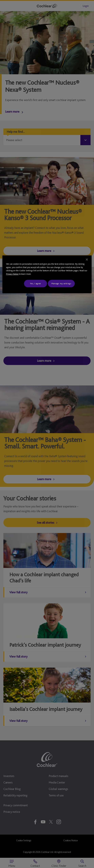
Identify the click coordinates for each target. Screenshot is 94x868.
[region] (47, 274)
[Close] (87, 260)
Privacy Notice (12, 274)
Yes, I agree (36, 283)
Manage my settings (61, 283)
